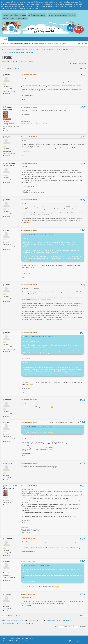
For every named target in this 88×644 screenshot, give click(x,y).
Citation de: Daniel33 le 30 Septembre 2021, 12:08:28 (38, 337)
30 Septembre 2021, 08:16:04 (29, 163)
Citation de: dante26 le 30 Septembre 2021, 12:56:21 (38, 426)
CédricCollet (10, 163)
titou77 (8, 594)
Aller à (56, 627)
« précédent (74, 63)
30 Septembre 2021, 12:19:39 (29, 333)
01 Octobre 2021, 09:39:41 (28, 539)
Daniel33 (8, 200)
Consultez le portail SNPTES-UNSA (14, 15)
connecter (51, 44)
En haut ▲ (83, 641)
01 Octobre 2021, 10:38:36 (28, 561)
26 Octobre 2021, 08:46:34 (28, 594)
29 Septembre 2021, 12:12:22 (29, 75)
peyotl (7, 75)
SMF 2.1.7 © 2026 (7, 641)
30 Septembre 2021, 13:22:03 (29, 422)
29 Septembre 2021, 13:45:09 (29, 107)
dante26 (8, 400)
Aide (68, 641)
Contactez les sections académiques (15, 18)
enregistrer (63, 44)
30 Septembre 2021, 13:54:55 (29, 463)
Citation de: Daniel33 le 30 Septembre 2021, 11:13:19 (38, 234)
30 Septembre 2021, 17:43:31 (29, 486)
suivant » (83, 63)
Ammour (8, 107)
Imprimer (83, 69)
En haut (4, 615)
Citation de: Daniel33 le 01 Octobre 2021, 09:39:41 (38, 565)
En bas (4, 69)
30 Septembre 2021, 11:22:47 (29, 230)
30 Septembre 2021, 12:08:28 (29, 285)
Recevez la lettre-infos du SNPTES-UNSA (62, 15)
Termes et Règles (75, 641)
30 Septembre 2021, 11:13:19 (29, 200)
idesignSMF (25, 641)
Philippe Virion (11, 486)
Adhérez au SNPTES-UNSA (37, 15)
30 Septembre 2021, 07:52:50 (29, 137)
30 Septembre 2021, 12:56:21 (29, 400)
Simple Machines (16, 641)
